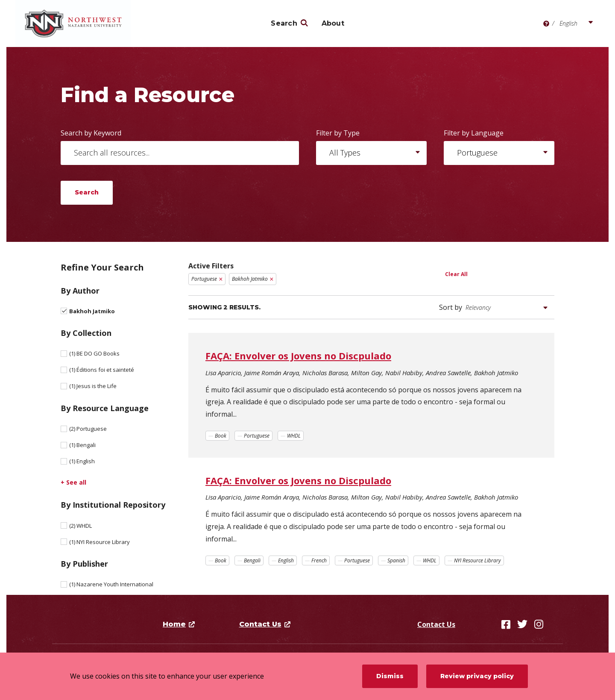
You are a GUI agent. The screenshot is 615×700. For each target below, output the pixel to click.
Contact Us (436, 624)
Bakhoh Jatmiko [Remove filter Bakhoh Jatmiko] (250, 279)
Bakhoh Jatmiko (92, 311)
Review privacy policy (477, 676)
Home (174, 624)
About (333, 23)
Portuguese (88, 429)
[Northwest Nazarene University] (77, 24)
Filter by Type (338, 133)
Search (284, 23)
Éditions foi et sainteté (102, 370)
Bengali (82, 445)
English (82, 461)
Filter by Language (474, 133)
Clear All (456, 274)
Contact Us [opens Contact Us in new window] (260, 624)
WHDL (81, 526)
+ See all (73, 482)
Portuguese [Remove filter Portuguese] (204, 279)
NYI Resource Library (100, 542)
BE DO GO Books (94, 353)
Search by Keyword (91, 133)
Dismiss (390, 676)
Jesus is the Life (93, 386)
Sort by (451, 307)
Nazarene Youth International (111, 584)
